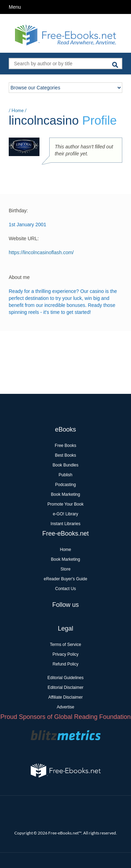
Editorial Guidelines (65, 678)
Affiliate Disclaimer (65, 697)
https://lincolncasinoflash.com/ (41, 252)
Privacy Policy (65, 654)
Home (18, 110)
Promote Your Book (65, 504)
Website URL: (24, 238)
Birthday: (18, 211)
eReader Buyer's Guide (65, 579)
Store (65, 569)
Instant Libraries (65, 524)
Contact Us (65, 589)
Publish (65, 475)
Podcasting (65, 485)
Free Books (65, 446)
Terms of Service (65, 645)
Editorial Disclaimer (65, 687)
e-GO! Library (65, 514)
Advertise (65, 707)
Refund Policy (65, 664)
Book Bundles (65, 465)
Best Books (65, 455)
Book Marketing (65, 494)
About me (19, 277)
